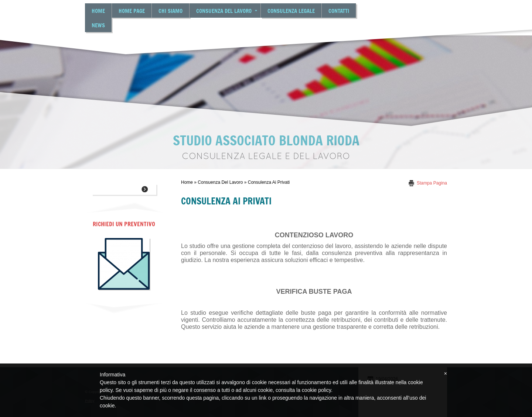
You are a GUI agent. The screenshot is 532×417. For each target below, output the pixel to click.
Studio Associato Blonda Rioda (266, 140)
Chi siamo (170, 11)
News (98, 25)
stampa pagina (432, 183)
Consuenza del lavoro (227, 11)
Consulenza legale (291, 11)
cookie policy (316, 390)
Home (98, 11)
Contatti (339, 11)
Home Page (132, 11)
